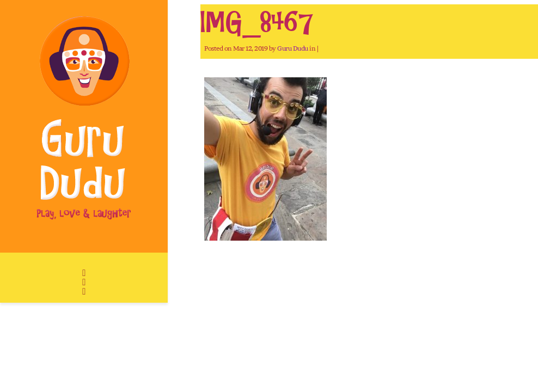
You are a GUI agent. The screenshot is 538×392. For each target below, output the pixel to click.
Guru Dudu (293, 48)
